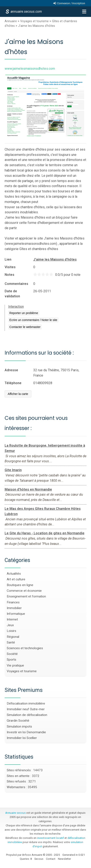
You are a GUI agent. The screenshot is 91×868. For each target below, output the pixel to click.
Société (12, 654)
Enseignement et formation (26, 596)
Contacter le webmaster (25, 327)
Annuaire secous (15, 813)
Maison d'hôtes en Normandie (28, 489)
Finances (13, 602)
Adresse (11, 370)
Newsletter (64, 859)
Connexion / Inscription (71, 3)
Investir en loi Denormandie (26, 732)
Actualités (14, 574)
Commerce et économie (24, 591)
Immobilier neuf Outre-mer (26, 709)
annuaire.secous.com (26, 12)
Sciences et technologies (25, 648)
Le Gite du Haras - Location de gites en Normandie (45, 533)
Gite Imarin (13, 470)
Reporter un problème (24, 313)
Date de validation (12, 294)
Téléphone (13, 383)
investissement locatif (50, 838)
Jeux (10, 625)
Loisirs (11, 631)
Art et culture (16, 579)
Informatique (16, 614)
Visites (10, 267)
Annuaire (11, 21)
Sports (11, 660)
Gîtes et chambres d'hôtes (39, 249)
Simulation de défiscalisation (27, 715)
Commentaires (16, 284)
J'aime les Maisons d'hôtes (37, 26)
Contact (51, 859)
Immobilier (14, 608)
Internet (12, 619)
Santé (11, 642)
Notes (9, 275)
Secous (39, 859)
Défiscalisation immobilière (26, 703)
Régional (13, 637)
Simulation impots (19, 727)
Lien (8, 259)
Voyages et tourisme (34, 21)
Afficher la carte (18, 394)
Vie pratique (15, 665)
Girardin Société (18, 721)
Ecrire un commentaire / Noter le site (33, 320)
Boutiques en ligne (20, 585)
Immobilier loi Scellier (22, 738)
